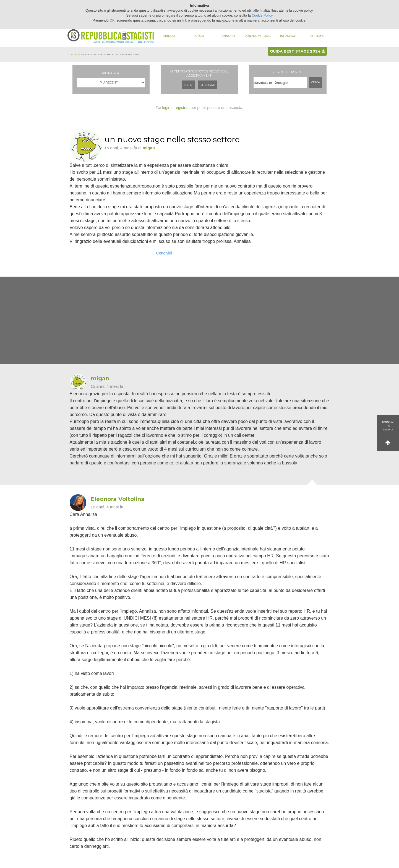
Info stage (288, 36)
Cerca (316, 82)
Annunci (228, 36)
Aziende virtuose (258, 36)
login (166, 108)
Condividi (164, 253)
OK (112, 20)
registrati (182, 108)
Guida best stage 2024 (297, 51)
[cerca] (280, 83)
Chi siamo (317, 36)
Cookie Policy (262, 15)
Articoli (169, 36)
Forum (199, 36)
